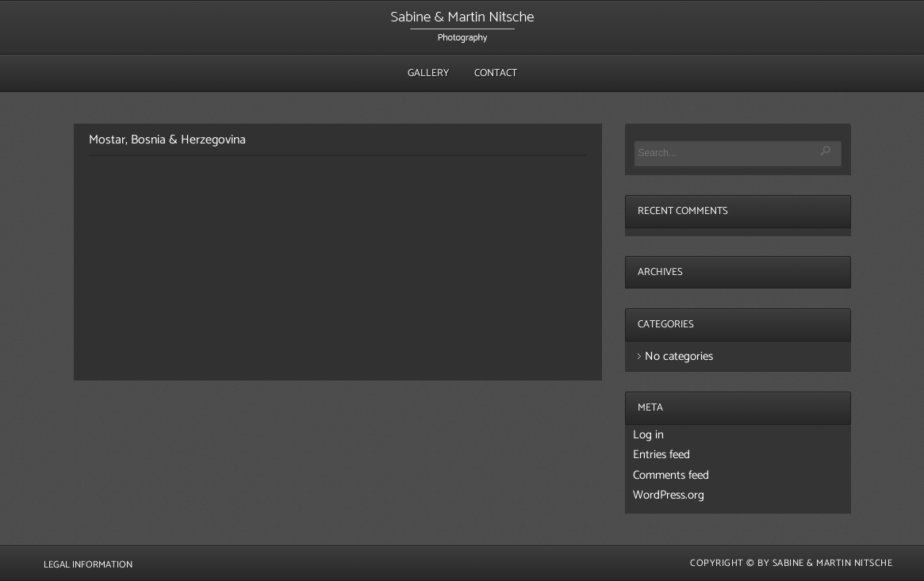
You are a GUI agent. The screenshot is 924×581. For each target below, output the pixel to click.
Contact (496, 73)
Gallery (428, 73)
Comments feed (671, 475)
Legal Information (88, 565)
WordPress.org (669, 495)
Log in (648, 435)
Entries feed (661, 455)
